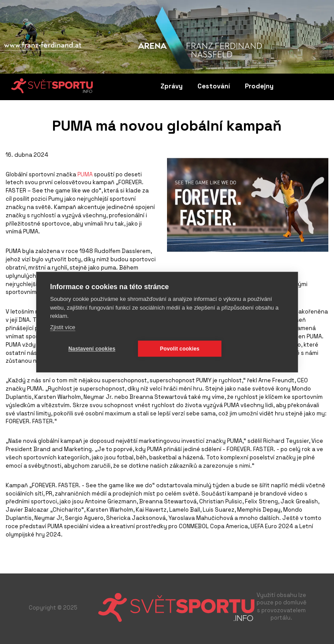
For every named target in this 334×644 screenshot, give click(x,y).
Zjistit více (63, 327)
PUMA (85, 174)
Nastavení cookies (92, 349)
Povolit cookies (180, 349)
